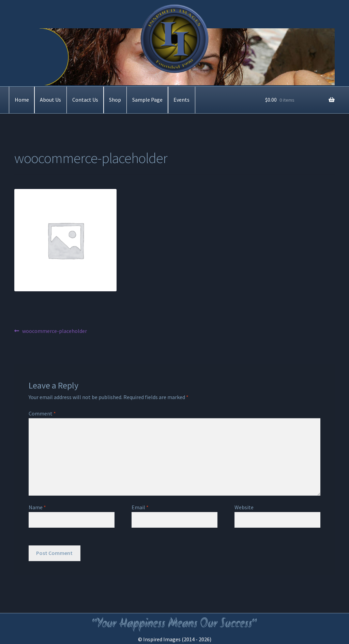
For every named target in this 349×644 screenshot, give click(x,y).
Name (37, 507)
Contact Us (85, 100)
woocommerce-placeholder (54, 331)
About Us (50, 100)
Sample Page (147, 100)
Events (181, 100)
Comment (42, 413)
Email (140, 507)
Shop (115, 100)
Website (244, 507)
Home (22, 100)
